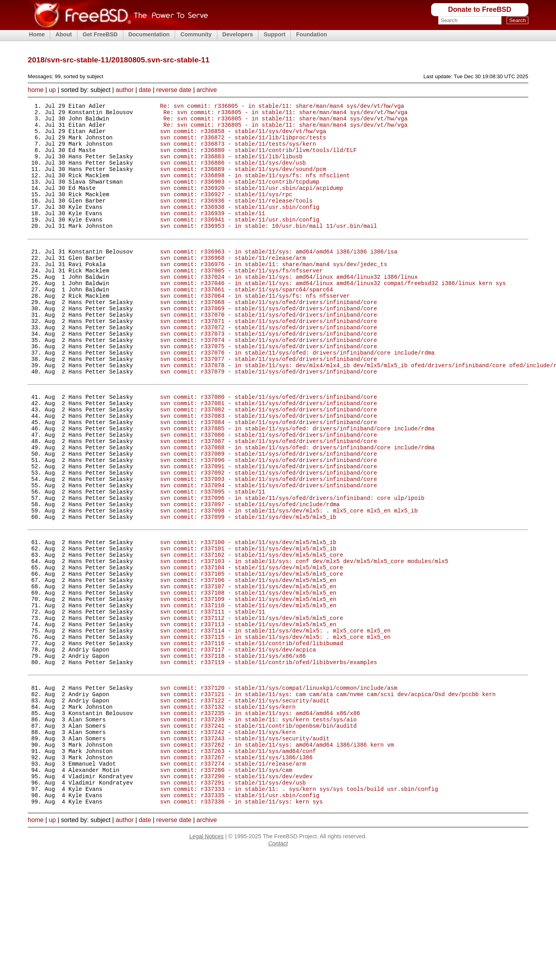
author (125, 90)
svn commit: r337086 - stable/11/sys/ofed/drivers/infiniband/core (269, 495)
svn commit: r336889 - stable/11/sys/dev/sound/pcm (243, 182)
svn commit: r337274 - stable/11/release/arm (233, 883)
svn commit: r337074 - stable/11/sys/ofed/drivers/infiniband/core (269, 384)
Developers (238, 34)
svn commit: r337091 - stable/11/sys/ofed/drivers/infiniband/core (269, 532)
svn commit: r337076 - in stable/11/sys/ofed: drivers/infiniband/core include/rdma (297, 399)
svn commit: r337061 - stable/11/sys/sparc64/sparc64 (246, 324)
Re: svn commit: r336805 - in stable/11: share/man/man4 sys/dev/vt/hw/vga (282, 107)
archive (207, 90)
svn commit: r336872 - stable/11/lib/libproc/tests (243, 144)
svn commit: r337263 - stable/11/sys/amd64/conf (238, 868)
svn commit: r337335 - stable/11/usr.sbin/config (240, 921)
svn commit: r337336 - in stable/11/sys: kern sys (241, 928)
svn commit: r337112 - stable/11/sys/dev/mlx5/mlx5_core (252, 711)
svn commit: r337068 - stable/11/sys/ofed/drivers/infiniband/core (269, 339)
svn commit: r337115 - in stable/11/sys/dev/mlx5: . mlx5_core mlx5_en (275, 734)
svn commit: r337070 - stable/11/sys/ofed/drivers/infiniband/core (269, 354)
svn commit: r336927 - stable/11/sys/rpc (226, 212)
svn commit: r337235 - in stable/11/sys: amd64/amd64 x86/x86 (260, 823)
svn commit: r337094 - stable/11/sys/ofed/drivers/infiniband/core (269, 555)
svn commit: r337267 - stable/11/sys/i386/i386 (236, 876)
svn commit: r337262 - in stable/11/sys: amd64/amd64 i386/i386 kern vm (277, 861)
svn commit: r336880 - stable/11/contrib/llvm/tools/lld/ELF (258, 159)
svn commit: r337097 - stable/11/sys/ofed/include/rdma (250, 577)
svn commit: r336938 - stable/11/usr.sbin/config (240, 227)
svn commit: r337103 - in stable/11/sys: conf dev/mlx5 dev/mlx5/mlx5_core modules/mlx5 (304, 644)
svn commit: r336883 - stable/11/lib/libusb (231, 167)
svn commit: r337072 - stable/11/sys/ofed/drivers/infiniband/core (269, 369)
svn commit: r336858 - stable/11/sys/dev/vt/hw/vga (243, 137)
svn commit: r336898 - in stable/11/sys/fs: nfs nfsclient (255, 189)
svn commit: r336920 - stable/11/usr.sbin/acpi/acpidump (252, 204)
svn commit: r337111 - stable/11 (213, 704)
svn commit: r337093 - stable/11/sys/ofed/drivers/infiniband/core (269, 547)
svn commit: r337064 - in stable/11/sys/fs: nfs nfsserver (255, 331)
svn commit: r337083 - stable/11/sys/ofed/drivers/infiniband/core (269, 472)
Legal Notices (206, 963)
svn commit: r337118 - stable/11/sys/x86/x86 (233, 756)
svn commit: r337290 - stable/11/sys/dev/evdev (236, 898)
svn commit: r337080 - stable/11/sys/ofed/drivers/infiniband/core (269, 450)
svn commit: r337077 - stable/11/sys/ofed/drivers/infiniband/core (269, 406)
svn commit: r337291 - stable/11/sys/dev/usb (233, 906)
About (64, 34)
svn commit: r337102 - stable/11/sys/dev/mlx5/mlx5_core (252, 636)
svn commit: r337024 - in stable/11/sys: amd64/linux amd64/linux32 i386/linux (289, 309)
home (36, 90)
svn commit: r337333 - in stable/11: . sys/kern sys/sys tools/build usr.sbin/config (299, 913)
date (145, 90)
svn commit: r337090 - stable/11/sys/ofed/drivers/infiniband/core (269, 525)
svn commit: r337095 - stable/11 (213, 562)
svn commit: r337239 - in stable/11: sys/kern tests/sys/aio (258, 831)
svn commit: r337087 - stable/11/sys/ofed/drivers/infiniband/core (269, 502)
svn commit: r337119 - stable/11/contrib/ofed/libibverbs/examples (269, 764)
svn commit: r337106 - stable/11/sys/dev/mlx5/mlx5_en (248, 666)
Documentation (149, 34)
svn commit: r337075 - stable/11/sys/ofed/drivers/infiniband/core (269, 391)
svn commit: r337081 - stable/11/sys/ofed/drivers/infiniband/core (269, 457)
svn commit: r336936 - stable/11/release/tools (236, 219)
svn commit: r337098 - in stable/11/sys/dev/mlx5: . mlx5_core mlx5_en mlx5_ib (289, 585)
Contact (278, 970)
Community (196, 34)
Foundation (311, 34)
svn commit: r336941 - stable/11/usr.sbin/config (240, 242)
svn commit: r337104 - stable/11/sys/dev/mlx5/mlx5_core (252, 651)
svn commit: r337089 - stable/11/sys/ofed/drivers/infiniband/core (269, 517)
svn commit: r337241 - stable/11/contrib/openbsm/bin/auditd (258, 838)
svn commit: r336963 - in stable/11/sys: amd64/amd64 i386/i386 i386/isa (279, 279)
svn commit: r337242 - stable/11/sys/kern (228, 846)
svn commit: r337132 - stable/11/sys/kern (228, 816)
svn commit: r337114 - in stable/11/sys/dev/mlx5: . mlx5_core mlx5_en (275, 726)
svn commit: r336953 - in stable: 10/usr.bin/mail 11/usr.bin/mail (269, 249)
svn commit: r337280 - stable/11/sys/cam (226, 891)
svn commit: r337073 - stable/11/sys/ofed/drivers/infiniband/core (269, 376)
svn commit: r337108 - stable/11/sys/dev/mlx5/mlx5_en (248, 681)
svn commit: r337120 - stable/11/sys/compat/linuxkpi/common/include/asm (279, 793)
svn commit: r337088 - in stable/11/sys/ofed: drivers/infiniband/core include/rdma (297, 510)
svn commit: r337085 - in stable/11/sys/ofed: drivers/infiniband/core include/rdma (297, 487)
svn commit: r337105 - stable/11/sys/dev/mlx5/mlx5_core (252, 659)
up (52, 90)
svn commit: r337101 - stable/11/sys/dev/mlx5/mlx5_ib (248, 629)
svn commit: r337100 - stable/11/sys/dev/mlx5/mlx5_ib (248, 621)
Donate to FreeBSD (480, 9)
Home (37, 34)
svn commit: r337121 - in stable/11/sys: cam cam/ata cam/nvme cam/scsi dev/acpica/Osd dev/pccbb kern (328, 801)
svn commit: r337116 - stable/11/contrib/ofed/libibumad (252, 741)
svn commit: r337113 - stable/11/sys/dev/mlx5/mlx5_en (248, 719)
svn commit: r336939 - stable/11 (213, 234)
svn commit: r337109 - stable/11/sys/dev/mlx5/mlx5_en (248, 689)
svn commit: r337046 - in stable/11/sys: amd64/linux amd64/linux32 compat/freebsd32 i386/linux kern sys (333, 316)
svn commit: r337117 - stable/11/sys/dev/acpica (238, 749)
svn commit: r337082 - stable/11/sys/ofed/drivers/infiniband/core (269, 465)
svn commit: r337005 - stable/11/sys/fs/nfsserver (241, 301)
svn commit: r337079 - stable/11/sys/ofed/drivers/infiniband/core (269, 421)
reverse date (174, 90)
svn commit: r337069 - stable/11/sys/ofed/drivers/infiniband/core (269, 346)
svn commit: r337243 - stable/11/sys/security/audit (245, 853)
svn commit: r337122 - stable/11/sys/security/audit (245, 808)
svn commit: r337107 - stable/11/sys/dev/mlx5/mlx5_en (248, 674)
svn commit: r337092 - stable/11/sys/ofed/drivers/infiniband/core (269, 540)
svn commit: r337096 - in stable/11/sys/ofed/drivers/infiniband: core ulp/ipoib (292, 570)
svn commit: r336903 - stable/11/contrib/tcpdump (240, 197)
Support (274, 34)
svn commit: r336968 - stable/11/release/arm (233, 286)
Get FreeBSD (100, 34)
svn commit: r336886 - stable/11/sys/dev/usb (233, 174)
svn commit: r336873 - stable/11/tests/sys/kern (238, 152)
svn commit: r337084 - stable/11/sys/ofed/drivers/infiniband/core (269, 480)
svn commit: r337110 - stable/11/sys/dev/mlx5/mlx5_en (248, 696)
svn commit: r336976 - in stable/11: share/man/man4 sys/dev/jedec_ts (274, 294)
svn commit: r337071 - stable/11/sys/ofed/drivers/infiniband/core (269, 361)
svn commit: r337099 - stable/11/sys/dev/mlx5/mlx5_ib (248, 592)
